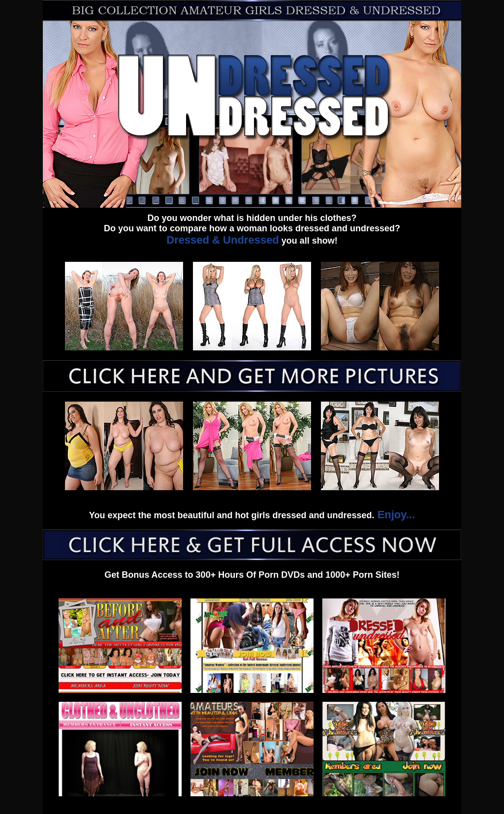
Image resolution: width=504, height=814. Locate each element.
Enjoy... (395, 515)
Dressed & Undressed (223, 240)
